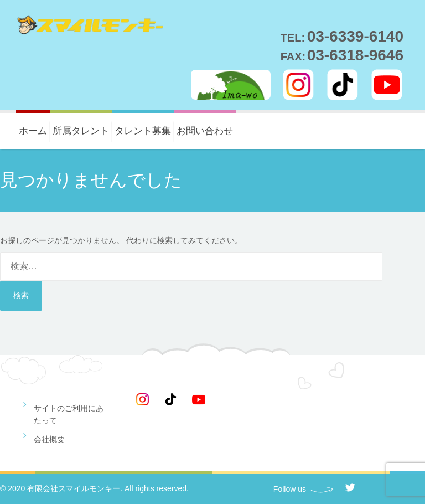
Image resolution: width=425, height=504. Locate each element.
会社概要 (49, 439)
